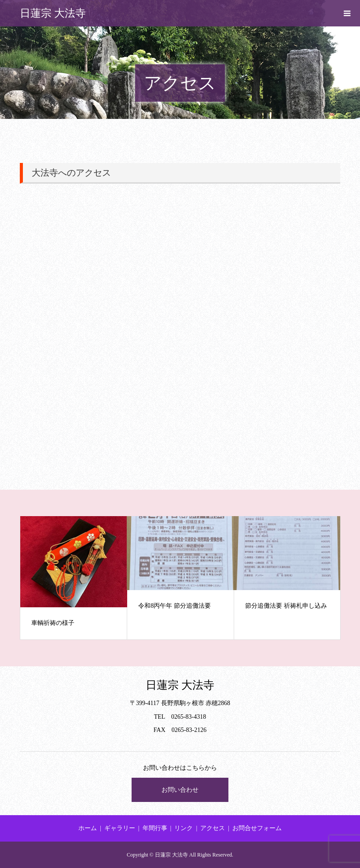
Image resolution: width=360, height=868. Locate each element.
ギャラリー (120, 828)
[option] (74, 578)
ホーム (88, 828)
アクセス (213, 828)
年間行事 (155, 828)
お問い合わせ (180, 790)
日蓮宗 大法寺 (53, 13)
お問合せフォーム (257, 828)
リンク (184, 828)
